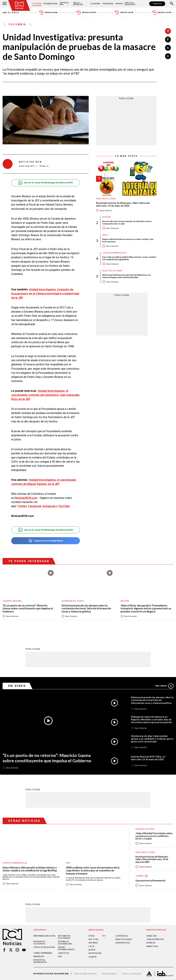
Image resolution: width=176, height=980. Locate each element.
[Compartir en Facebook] (168, 40)
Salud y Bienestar (78, 4)
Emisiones (11, 13)
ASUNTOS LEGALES (124, 939)
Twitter (22, 506)
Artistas (106, 217)
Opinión (119, 4)
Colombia (37, 4)
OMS (68, 863)
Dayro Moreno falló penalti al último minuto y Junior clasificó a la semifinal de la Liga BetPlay (129, 258)
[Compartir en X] (168, 48)
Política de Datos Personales (85, 974)
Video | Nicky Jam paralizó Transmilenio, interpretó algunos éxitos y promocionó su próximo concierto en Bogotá (146, 608)
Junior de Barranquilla (114, 253)
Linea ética (63, 953)
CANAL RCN (157, 4)
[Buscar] (172, 4)
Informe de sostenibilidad (65, 943)
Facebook (35, 506)
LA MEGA (92, 957)
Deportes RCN (64, 4)
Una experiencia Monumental (150, 881)
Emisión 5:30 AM (48, 13)
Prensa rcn (39, 957)
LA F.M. (92, 946)
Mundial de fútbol (145, 829)
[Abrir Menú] (5, 4)
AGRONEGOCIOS (123, 943)
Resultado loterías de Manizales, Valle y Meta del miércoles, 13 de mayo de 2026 (123, 204)
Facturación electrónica (64, 937)
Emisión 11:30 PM (162, 13)
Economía (95, 4)
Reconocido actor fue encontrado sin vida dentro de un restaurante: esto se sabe (127, 222)
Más (164, 686)
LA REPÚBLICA (122, 936)
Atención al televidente (39, 943)
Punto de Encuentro (130, 4)
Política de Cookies (109, 974)
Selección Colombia (112, 271)
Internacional (51, 4)
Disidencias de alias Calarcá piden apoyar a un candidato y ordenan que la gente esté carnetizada (152, 739)
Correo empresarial (43, 953)
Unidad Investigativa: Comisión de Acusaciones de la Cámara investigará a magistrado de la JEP (45, 294)
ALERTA (92, 950)
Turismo (140, 876)
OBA (60, 957)
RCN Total (94, 939)
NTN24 (92, 936)
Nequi (105, 235)
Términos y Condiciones (132, 974)
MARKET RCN (152, 946)
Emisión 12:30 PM (86, 13)
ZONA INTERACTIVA (155, 939)
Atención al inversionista (40, 961)
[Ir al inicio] (19, 5)
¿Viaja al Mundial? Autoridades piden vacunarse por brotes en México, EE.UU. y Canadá (154, 836)
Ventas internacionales (66, 948)
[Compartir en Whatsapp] (168, 56)
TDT (104, 936)
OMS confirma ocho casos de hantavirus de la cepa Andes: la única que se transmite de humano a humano (93, 871)
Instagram (49, 506)
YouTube (64, 506)
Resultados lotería (106, 199)
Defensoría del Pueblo (73, 601)
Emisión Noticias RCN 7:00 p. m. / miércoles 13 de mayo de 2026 (149, 758)
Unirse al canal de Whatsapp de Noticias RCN (45, 183)
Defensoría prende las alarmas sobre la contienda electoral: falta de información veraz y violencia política (86, 608)
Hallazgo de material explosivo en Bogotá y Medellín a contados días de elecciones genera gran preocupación (152, 719)
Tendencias (108, 4)
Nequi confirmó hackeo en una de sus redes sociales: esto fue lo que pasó (128, 240)
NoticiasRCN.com (26, 498)
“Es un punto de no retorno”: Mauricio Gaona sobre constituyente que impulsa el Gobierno (28, 608)
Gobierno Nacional (12, 601)
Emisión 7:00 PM (124, 13)
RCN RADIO (93, 943)
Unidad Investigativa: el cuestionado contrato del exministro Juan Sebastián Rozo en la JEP (45, 395)
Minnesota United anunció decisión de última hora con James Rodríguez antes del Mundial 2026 (127, 276)
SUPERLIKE (151, 943)
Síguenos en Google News (45, 541)
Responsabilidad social (45, 936)
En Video (17, 686)
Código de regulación (44, 947)
